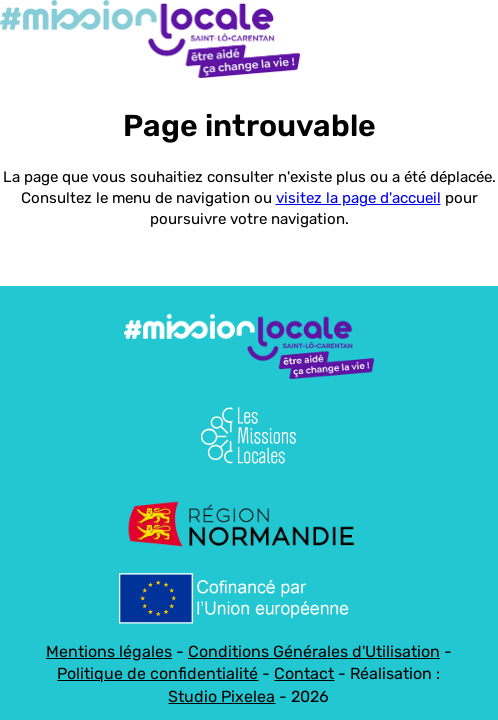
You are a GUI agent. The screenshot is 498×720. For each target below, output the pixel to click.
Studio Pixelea (221, 696)
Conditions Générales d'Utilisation (314, 651)
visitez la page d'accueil (358, 198)
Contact (304, 673)
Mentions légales (109, 651)
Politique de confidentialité (157, 673)
